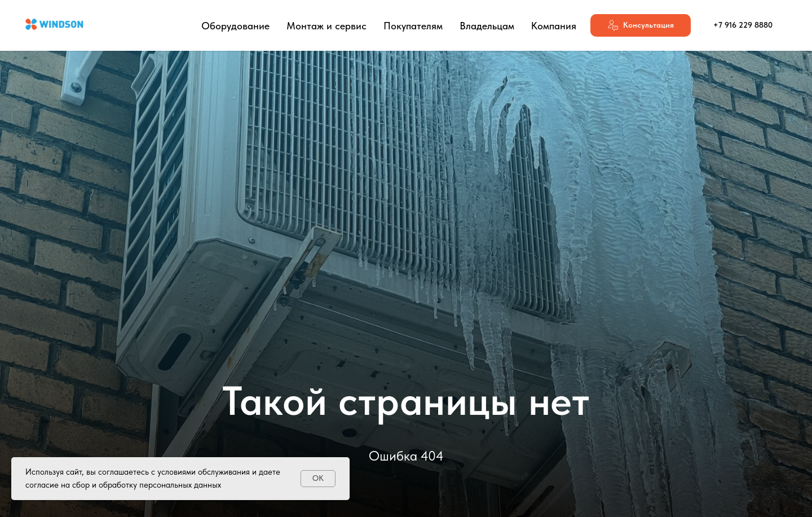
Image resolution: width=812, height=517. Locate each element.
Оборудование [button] (235, 26)
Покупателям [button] (413, 26)
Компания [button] (554, 26)
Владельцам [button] (487, 26)
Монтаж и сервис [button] (326, 26)
